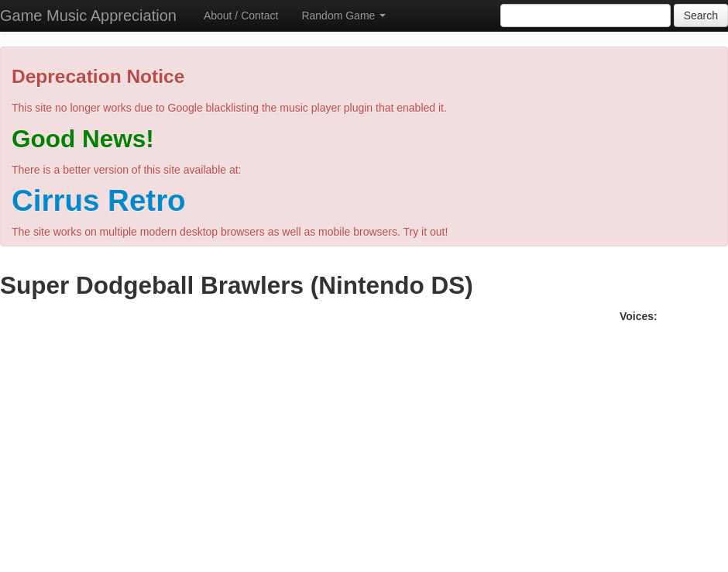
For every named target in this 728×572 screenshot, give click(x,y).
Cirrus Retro (99, 200)
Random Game (343, 16)
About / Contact (241, 16)
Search (701, 16)
